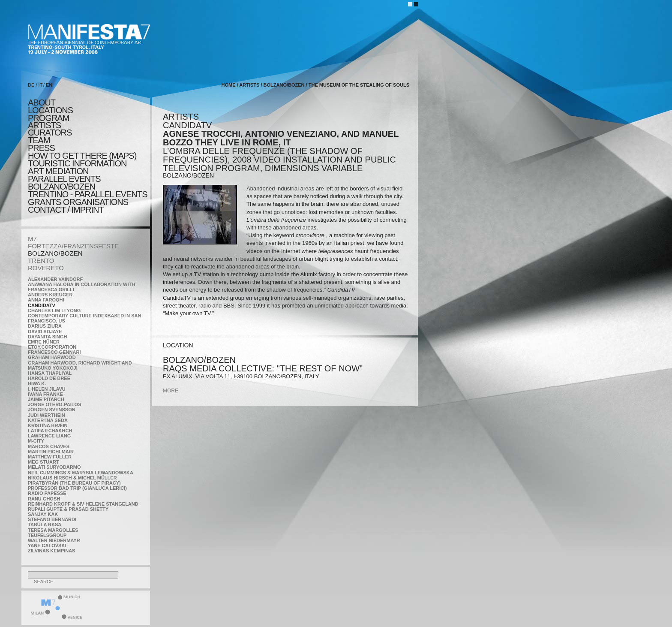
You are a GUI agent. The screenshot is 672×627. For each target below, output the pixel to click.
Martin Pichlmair (51, 452)
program (48, 118)
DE (31, 85)
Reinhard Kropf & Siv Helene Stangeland (83, 504)
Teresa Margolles (53, 530)
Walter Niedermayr (54, 540)
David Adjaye (45, 332)
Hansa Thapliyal (50, 373)
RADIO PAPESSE (47, 493)
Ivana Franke (45, 394)
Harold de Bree (49, 378)
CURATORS (50, 133)
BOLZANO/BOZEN (55, 253)
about (42, 102)
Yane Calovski (47, 546)
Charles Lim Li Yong (54, 310)
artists (44, 125)
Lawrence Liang (49, 436)
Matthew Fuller (50, 457)
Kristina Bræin (48, 425)
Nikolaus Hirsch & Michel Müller (72, 478)
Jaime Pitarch (46, 399)
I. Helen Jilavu (47, 389)
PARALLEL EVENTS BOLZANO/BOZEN (64, 183)
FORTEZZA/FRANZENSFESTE (73, 246)
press (41, 148)
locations (50, 110)
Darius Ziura (45, 326)
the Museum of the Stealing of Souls (359, 85)
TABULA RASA (45, 525)
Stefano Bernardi (52, 519)
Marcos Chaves (49, 446)
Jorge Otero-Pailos (54, 404)
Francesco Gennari (54, 352)
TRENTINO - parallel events (88, 194)
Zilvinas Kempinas (51, 551)
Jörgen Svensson (52, 410)
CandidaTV (42, 305)
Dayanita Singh (47, 337)
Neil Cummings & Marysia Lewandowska (81, 473)
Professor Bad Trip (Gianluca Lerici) (77, 488)
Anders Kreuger (50, 295)
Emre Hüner (44, 342)
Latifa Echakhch (50, 431)
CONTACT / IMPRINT (66, 210)
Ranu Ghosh (44, 499)
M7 (32, 239)
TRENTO (41, 261)
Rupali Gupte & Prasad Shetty (68, 509)
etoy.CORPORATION (52, 347)
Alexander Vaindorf (55, 279)
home (229, 85)
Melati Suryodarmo (54, 467)
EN (49, 85)
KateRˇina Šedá (48, 420)
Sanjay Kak (43, 514)
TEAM (39, 140)
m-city (36, 441)
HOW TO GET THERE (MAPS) (82, 156)
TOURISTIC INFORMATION (77, 163)
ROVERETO (46, 268)
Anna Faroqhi (46, 300)
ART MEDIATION (58, 171)
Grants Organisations (78, 202)
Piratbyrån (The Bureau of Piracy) (74, 483)
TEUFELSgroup (47, 535)
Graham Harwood (52, 357)
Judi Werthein (46, 415)
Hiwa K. (37, 383)
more (171, 391)
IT (41, 85)
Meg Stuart (43, 462)
